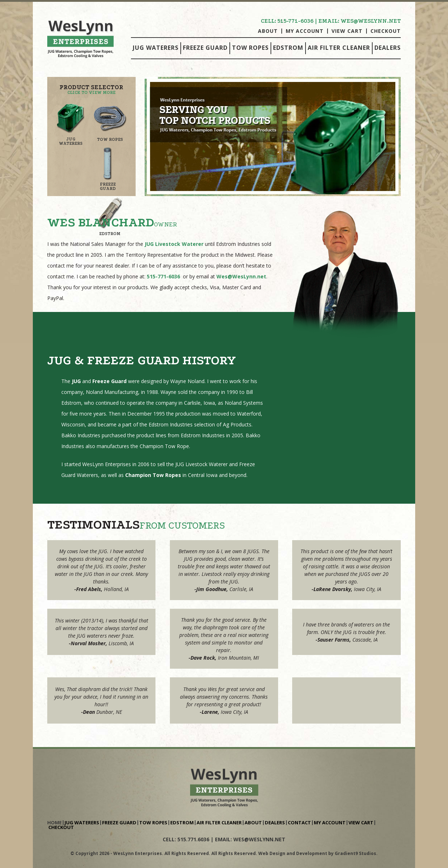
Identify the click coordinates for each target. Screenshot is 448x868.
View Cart (347, 31)
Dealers (388, 48)
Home (54, 823)
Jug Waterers (156, 48)
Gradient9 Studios (355, 853)
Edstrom (288, 48)
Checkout (386, 31)
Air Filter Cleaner (339, 48)
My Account (305, 31)
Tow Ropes (250, 48)
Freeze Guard (205, 48)
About (268, 31)
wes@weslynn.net (371, 21)
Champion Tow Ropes (153, 475)
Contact (299, 823)
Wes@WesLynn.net (241, 276)
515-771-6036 (295, 21)
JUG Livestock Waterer (174, 244)
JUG (76, 381)
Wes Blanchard (101, 222)
